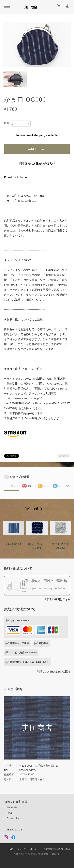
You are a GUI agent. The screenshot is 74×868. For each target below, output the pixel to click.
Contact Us (13, 818)
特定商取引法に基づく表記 (57, 849)
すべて (11, 486)
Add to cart (37, 149)
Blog (9, 813)
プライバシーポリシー (28, 849)
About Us (12, 807)
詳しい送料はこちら (59, 599)
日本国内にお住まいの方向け (37, 163)
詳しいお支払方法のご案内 (55, 671)
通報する (64, 456)
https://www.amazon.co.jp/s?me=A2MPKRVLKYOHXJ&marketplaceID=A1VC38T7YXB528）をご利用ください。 (37, 403)
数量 (7, 123)
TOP (10, 849)
